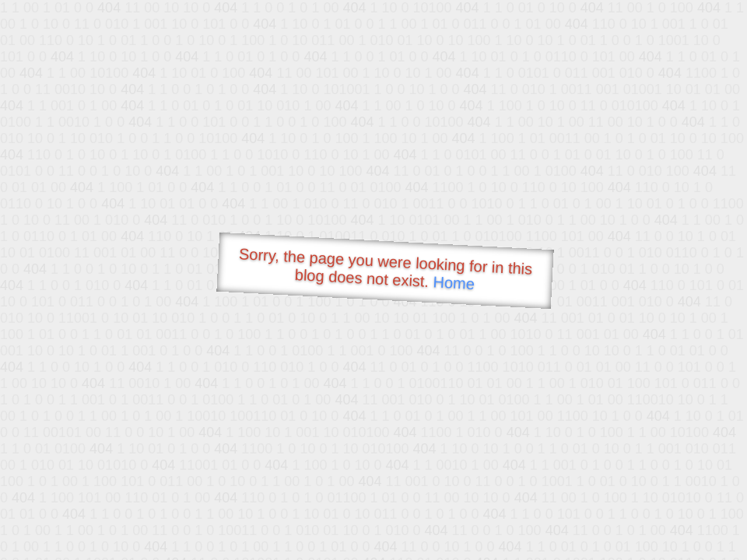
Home (454, 283)
